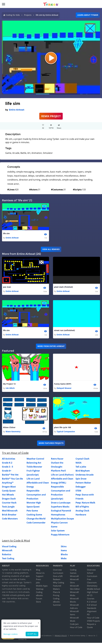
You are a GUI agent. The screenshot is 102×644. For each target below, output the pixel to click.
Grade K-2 (7, 464)
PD (88, 616)
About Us (40, 574)
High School (92, 593)
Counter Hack (9, 504)
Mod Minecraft (10, 512)
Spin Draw (81, 480)
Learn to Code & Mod (16, 542)
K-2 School (92, 603)
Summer (57, 606)
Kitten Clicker (9, 428)
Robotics (7, 556)
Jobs (38, 584)
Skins (64, 548)
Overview (57, 571)
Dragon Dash (9, 500)
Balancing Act (34, 464)
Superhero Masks (60, 508)
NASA (78, 464)
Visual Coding (9, 548)
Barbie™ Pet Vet (10, 476)
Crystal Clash (82, 460)
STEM (78, 492)
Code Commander (36, 524)
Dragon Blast (9, 488)
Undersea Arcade (85, 476)
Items (64, 552)
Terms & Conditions (44, 637)
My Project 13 (9, 385)
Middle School (93, 590)
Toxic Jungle (8, 508)
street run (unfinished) (64, 331)
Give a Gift (58, 577)
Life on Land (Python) (62, 476)
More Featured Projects (51, 444)
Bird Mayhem (83, 472)
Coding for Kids (13, 15)
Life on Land (33, 480)
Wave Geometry (13, 433)
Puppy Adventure (60, 536)
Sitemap (40, 590)
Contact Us (23, 640)
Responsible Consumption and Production (36, 496)
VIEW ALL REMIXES (51, 250)
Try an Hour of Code (15, 454)
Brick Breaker (9, 516)
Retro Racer (57, 460)
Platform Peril (58, 472)
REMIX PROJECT (51, 116)
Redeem (57, 581)
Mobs (64, 560)
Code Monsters (10, 520)
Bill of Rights (82, 508)
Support (40, 577)
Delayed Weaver (64, 389)
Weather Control (35, 460)
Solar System (58, 532)
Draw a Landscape (61, 504)
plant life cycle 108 (62, 428)
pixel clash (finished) (63, 287)
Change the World (36, 520)
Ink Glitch (10, 389)
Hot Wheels (8, 496)
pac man (7, 287)
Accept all (32, 634)
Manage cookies (11, 634)
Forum (39, 600)
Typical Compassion (66, 433)
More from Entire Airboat (51, 347)
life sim (6, 234)
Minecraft (7, 552)
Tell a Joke (81, 468)
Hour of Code (76, 628)
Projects (28, 15)
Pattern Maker (83, 484)
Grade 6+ (7, 472)
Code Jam (74, 625)
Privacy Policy (61, 637)
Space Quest (33, 508)
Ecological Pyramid (61, 512)
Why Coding (59, 584)
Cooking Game (34, 516)
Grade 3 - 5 (8, 468)
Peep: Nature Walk (85, 504)
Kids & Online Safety (78, 637)
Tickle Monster (34, 468)
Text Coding (8, 560)
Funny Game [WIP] (63, 385)
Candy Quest (9, 492)
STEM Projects (93, 622)
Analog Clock (82, 512)
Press (38, 581)
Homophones (58, 516)
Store (38, 603)
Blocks (64, 556)
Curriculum (58, 574)
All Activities (9, 460)
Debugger (81, 488)
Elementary (92, 587)
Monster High (34, 504)
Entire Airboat (17, 110)
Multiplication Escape (62, 520)
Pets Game (32, 512)
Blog (38, 571)
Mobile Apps (42, 587)
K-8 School (92, 606)
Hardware (81, 516)
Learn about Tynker (88, 15)
